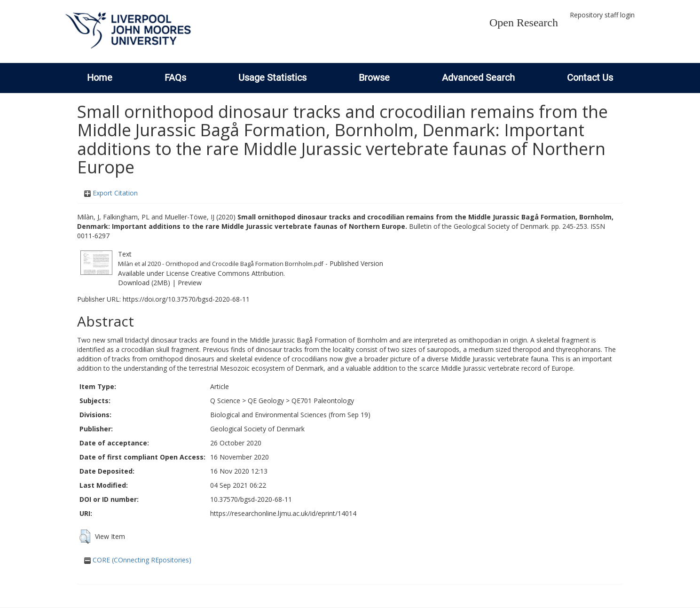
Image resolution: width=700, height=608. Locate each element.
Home (100, 78)
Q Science (225, 401)
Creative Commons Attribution (237, 273)
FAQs (175, 78)
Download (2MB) (144, 283)
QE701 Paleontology (323, 401)
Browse (374, 78)
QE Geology (266, 401)
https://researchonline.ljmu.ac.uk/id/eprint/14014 (283, 513)
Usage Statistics (272, 78)
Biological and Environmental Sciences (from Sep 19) (290, 415)
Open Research (524, 23)
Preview (190, 283)
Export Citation (111, 193)
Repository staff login (602, 15)
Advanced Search (478, 78)
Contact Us (590, 78)
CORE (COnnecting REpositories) (138, 560)
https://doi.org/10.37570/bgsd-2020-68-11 (186, 299)
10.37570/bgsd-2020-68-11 (251, 499)
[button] (85, 537)
